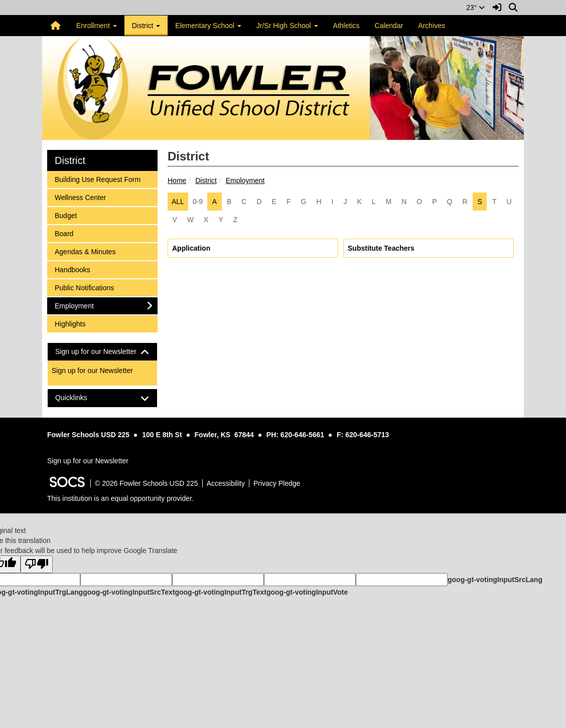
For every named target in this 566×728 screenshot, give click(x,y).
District (206, 180)
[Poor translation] (37, 564)
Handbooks (72, 269)
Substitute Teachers (381, 248)
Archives (432, 26)
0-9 (198, 202)
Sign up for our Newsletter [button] (102, 352)
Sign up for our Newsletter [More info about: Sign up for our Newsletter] (92, 371)
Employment (245, 180)
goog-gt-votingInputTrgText (220, 592)
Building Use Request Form (97, 179)
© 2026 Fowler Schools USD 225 (147, 483)
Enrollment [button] (97, 26)
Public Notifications (84, 287)
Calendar (389, 26)
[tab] (102, 352)
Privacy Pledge (277, 483)
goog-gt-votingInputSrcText (129, 592)
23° (475, 8)
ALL (178, 202)
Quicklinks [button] (80, 398)
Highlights (70, 323)
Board (68, 233)
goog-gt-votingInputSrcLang (495, 580)
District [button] (146, 26)
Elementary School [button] (208, 26)
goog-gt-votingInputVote (307, 592)
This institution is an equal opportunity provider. (120, 498)
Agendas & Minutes (85, 251)
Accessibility (226, 483)
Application (191, 248)
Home (177, 180)
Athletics (346, 26)
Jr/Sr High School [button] (287, 26)
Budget (68, 215)
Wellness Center (80, 197)
